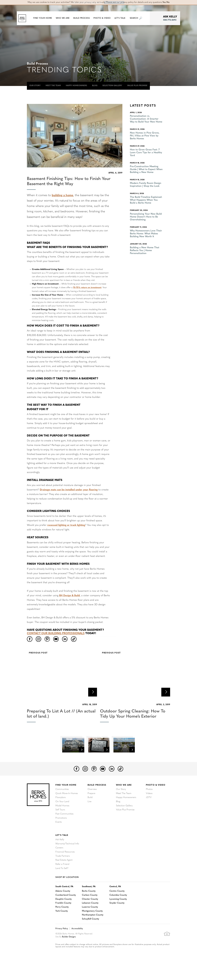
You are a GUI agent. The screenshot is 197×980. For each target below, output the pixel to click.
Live (89, 817)
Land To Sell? (62, 882)
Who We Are (124, 800)
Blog (95, 86)
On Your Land (62, 817)
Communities (62, 805)
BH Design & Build (70, 595)
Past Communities (64, 829)
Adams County (63, 905)
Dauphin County (64, 913)
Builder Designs (69, 951)
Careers (59, 862)
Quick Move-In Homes (67, 809)
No (168, 2)
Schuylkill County (91, 933)
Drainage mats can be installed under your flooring (70, 490)
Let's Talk (62, 850)
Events (59, 837)
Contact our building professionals (56, 633)
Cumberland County (66, 909)
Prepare (91, 809)
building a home (63, 195)
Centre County (118, 905)
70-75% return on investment (88, 288)
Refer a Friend (62, 878)
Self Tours (60, 825)
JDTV (149, 813)
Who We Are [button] (64, 18)
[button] (44, 18)
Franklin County (63, 917)
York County (62, 925)
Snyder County (118, 917)
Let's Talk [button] (122, 18)
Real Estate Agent (64, 874)
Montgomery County (93, 925)
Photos (149, 805)
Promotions (61, 833)
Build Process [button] (83, 18)
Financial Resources (65, 866)
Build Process (97, 800)
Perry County (62, 921)
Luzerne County (90, 921)
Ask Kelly (60, 854)
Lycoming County (119, 913)
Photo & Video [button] (104, 18)
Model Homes (62, 821)
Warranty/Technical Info (67, 858)
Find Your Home (66, 800)
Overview (92, 805)
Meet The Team (53, 86)
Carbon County (90, 909)
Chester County (90, 913)
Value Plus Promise (137, 86)
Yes (164, 2)
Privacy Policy (61, 943)
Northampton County (93, 929)
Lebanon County (91, 917)
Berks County (89, 905)
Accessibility (77, 943)
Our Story (35, 86)
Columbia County (119, 909)
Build (90, 813)
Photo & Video (156, 800)
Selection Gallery (112, 86)
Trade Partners (63, 870)
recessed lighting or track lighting (67, 525)
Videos (149, 809)
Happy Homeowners (76, 86)
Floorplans (60, 813)
